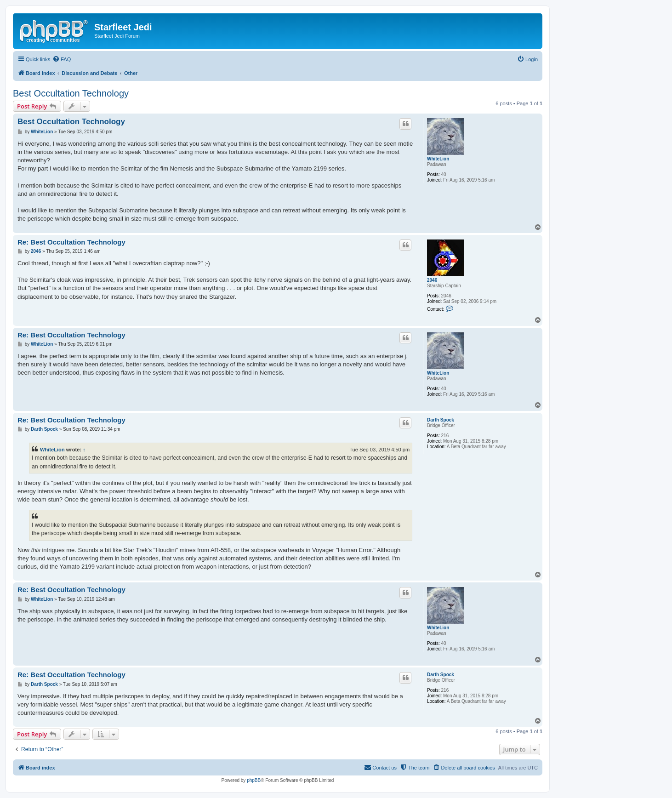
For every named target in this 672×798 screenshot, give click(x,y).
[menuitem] (62, 59)
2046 (432, 280)
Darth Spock (441, 420)
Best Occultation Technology (71, 93)
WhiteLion (438, 159)
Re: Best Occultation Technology (71, 242)
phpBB (254, 780)
